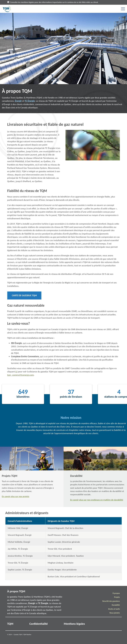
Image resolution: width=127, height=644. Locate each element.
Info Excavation (110, 624)
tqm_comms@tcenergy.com (21, 375)
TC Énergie (30, 101)
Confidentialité (39, 624)
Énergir (18, 101)
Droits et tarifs (114, 609)
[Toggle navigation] (123, 9)
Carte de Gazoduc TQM (24, 295)
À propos (116, 593)
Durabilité (116, 605)
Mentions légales (74, 624)
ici (16, 372)
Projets (117, 597)
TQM (10, 624)
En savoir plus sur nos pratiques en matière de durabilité (97, 500)
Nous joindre (115, 613)
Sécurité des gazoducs (111, 601)
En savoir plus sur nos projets (16, 496)
